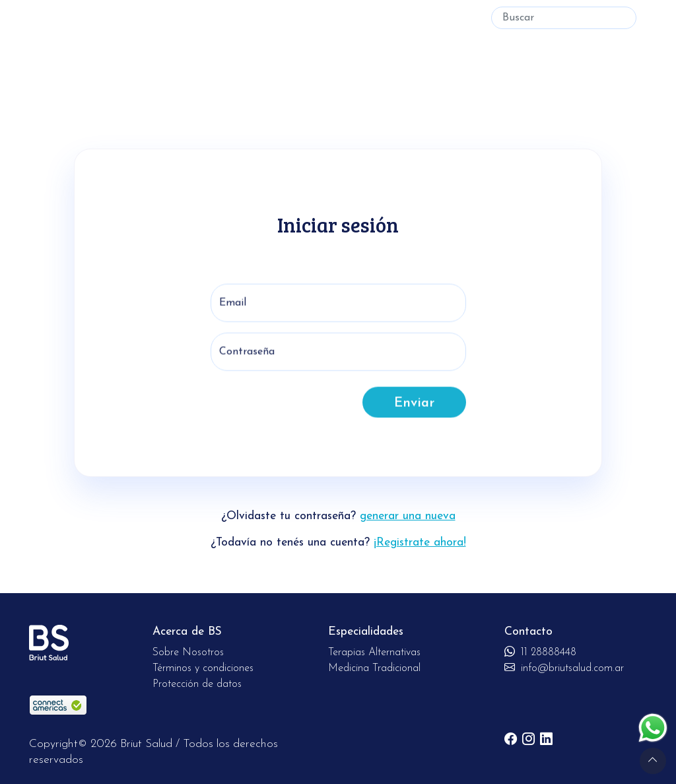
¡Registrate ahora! (420, 543)
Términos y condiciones (203, 668)
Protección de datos (197, 684)
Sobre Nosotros (188, 653)
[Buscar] (564, 18)
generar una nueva (408, 516)
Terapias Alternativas (122, 18)
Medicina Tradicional (241, 18)
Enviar (414, 411)
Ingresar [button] (451, 18)
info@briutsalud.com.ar (564, 668)
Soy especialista (385, 18)
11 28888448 (540, 653)
